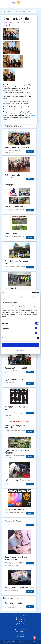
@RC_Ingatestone (30, 116)
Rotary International (20, 631)
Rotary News (21, 636)
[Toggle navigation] (38, 4)
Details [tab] (20, 297)
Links (20, 621)
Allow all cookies (21, 345)
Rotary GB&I (20, 633)
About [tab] (34, 297)
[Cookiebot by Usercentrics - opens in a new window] (32, 293)
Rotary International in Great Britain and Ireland (25, 642)
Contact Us (20, 623)
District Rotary (21, 635)
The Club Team (20, 620)
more (30, 151)
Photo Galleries (20, 618)
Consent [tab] (7, 297)
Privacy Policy (21, 625)
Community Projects (12, 11)
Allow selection (20, 350)
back (30, 607)
